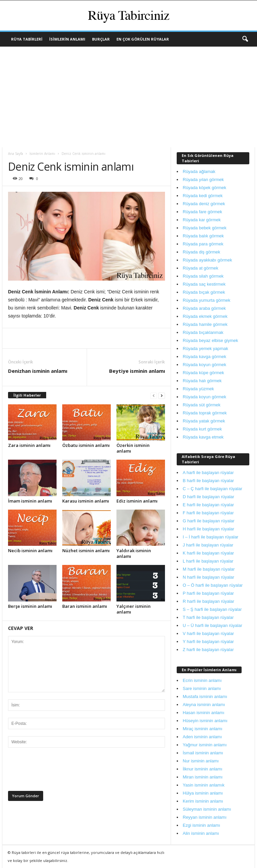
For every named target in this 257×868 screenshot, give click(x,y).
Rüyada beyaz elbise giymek (210, 340)
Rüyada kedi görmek (203, 196)
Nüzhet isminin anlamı (86, 551)
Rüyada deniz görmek (204, 204)
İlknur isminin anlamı (203, 769)
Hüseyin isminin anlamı (205, 721)
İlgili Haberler (27, 395)
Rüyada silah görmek (203, 276)
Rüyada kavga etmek (203, 437)
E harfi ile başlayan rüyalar (208, 505)
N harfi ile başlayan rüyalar (208, 577)
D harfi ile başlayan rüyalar (208, 497)
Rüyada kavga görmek (204, 357)
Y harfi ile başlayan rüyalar (208, 642)
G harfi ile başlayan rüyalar (209, 521)
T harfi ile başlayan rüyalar (208, 617)
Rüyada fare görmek (202, 212)
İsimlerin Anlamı (67, 39)
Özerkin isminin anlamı (133, 448)
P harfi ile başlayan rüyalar (208, 593)
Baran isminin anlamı (85, 606)
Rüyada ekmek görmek (205, 316)
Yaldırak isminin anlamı (134, 553)
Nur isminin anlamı (201, 761)
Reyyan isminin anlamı (205, 817)
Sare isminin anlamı (202, 688)
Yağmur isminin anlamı (205, 745)
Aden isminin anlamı (202, 737)
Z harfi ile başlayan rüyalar (208, 650)
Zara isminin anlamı (29, 445)
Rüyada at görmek (200, 268)
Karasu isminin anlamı (86, 501)
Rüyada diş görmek (201, 252)
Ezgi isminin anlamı (201, 825)
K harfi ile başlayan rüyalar (208, 553)
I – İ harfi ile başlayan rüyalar (210, 537)
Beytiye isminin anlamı (137, 371)
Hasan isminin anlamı (203, 713)
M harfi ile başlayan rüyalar (209, 569)
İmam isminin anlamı (30, 501)
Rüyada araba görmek (204, 308)
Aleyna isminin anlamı (204, 705)
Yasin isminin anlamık (204, 785)
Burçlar (101, 39)
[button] (245, 39)
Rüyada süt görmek (202, 405)
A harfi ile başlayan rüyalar (208, 473)
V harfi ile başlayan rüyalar (208, 633)
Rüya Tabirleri (27, 39)
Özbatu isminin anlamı (86, 445)
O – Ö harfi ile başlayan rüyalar (213, 585)
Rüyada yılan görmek (203, 180)
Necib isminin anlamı (30, 551)
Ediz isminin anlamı (137, 501)
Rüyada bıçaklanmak (203, 332)
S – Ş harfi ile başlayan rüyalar (212, 609)
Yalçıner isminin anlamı (134, 609)
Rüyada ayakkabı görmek (207, 260)
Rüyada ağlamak (199, 171)
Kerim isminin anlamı (203, 801)
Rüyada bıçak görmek (204, 292)
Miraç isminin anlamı (202, 729)
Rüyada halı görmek (202, 381)
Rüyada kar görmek (202, 220)
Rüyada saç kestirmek (204, 284)
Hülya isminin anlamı (203, 793)
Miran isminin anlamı (203, 777)
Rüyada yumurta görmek (206, 300)
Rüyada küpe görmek (203, 373)
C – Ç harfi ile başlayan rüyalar (212, 489)
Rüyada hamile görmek (205, 324)
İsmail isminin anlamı (203, 753)
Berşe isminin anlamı (30, 606)
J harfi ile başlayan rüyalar (208, 545)
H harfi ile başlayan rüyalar (208, 529)
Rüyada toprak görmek (205, 413)
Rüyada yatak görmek (204, 421)
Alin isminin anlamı (201, 833)
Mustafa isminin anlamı (205, 697)
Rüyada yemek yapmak (205, 349)
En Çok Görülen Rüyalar (143, 39)
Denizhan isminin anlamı (38, 371)
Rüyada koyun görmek (204, 365)
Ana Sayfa (16, 154)
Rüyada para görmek (203, 244)
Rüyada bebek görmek (205, 228)
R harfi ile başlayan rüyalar (208, 601)
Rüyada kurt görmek (202, 429)
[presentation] (59, 771)
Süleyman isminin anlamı (207, 809)
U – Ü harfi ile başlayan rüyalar (212, 625)
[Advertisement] (128, 97)
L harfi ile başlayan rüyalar (208, 561)
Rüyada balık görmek (203, 236)
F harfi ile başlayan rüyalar (208, 513)
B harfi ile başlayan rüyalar (208, 481)
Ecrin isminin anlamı (202, 680)
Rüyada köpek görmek (204, 188)
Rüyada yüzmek (198, 389)
